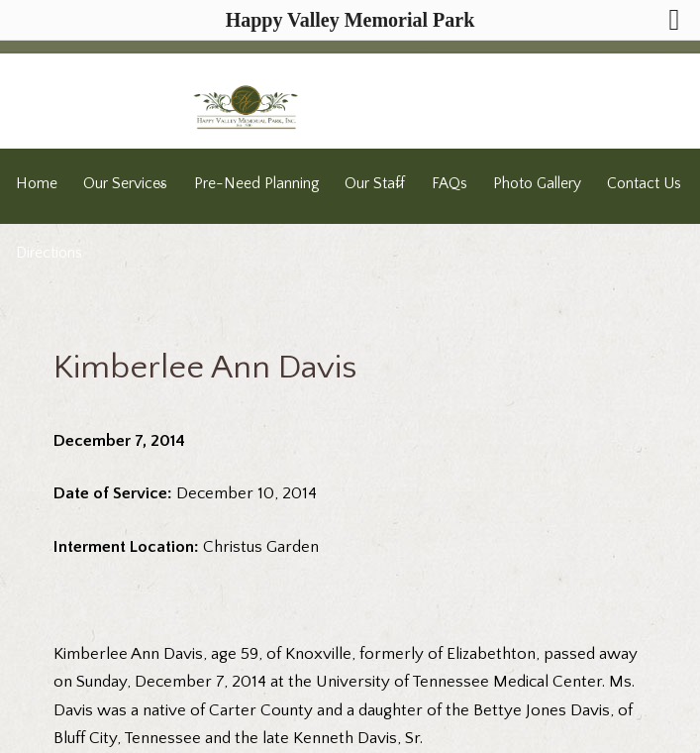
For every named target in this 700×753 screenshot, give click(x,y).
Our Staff (375, 184)
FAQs (450, 184)
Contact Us (644, 184)
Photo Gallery (537, 184)
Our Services (125, 184)
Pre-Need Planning (256, 184)
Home (37, 184)
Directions (49, 253)
